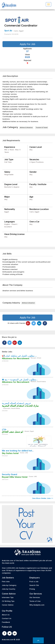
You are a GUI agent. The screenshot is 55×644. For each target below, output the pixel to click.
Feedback (6, 622)
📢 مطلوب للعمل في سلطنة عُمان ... (19, 356)
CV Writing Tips (8, 601)
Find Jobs (6, 582)
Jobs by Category (9, 585)
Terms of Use (35, 601)
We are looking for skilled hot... (18, 451)
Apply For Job (27, 44)
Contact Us (7, 619)
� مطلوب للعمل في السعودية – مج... (20, 380)
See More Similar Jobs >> (43, 498)
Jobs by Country (9, 589)
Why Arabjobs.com (37, 605)
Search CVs (34, 585)
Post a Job (34, 582)
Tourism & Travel (42, 128)
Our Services (35, 598)
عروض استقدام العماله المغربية (16, 403)
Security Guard (9, 474)
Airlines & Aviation (26, 128)
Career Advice (8, 605)
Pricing (32, 589)
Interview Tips (8, 598)
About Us (6, 615)
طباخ (4, 429)
